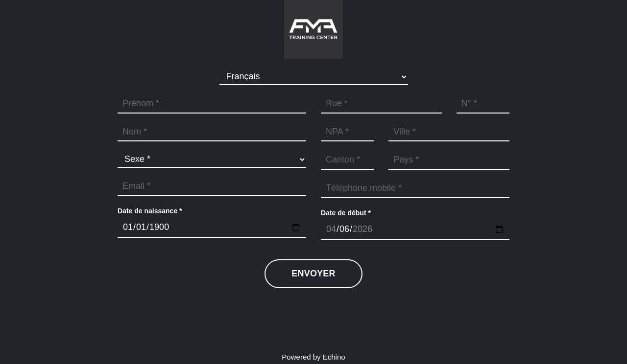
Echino (334, 357)
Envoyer (313, 273)
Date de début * (346, 213)
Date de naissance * (150, 211)
